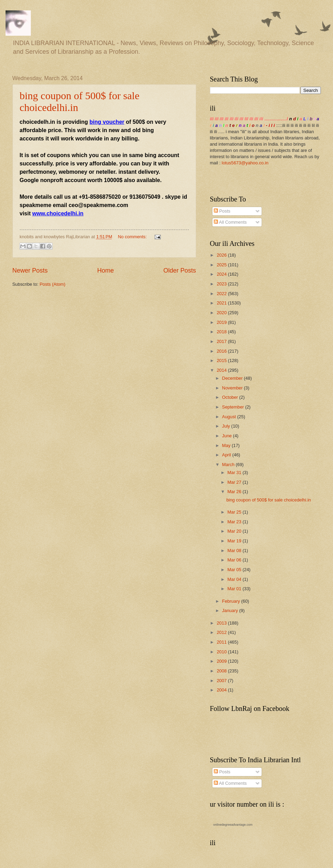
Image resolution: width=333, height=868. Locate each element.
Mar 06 (235, 560)
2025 (222, 265)
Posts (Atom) (52, 284)
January (231, 611)
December (233, 378)
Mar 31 (235, 472)
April (227, 455)
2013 (222, 623)
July (227, 426)
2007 (222, 681)
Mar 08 (235, 551)
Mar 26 (235, 492)
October (231, 397)
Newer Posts (30, 270)
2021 (222, 303)
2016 (222, 351)
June (228, 436)
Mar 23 (235, 522)
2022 (222, 294)
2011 (222, 642)
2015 (222, 360)
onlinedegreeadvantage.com (233, 825)
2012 (222, 632)
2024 (222, 274)
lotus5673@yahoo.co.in (245, 163)
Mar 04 (235, 579)
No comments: (133, 237)
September (234, 407)
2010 (222, 652)
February (232, 601)
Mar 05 (235, 570)
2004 (222, 690)
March (229, 465)
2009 (222, 661)
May (227, 445)
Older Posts (179, 270)
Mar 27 (235, 482)
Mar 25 (235, 512)
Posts (222, 211)
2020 (222, 313)
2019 (222, 322)
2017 (222, 341)
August (230, 417)
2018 (222, 332)
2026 (222, 255)
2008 (222, 671)
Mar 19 (235, 541)
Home (105, 270)
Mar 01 (235, 589)
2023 (222, 284)
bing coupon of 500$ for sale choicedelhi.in (269, 500)
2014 (222, 370)
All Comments (230, 222)
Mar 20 (235, 531)
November (233, 388)
